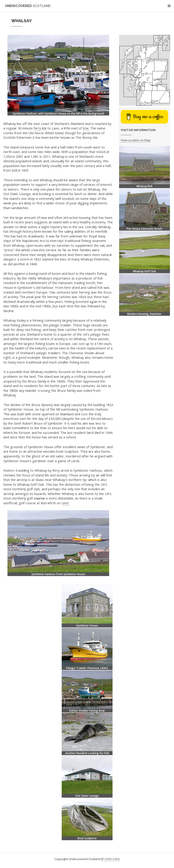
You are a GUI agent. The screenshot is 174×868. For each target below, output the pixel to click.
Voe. (86, 128)
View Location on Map (136, 140)
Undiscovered (28, 6)
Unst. (65, 503)
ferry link (40, 128)
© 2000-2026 (110, 859)
